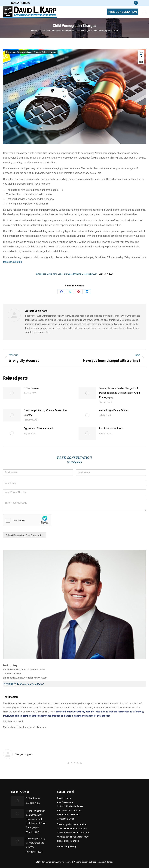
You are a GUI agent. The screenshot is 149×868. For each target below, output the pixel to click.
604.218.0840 (21, 3)
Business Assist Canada (102, 862)
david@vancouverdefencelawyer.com (28, 678)
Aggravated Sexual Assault (39, 428)
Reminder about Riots (111, 428)
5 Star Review (31, 388)
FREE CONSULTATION (123, 12)
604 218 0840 (14, 674)
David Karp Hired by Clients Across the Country (45, 413)
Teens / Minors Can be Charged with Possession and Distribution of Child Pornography (119, 393)
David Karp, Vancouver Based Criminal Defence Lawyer (31, 52)
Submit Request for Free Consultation (24, 535)
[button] (68, 763)
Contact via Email (66, 819)
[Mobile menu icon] (144, 12)
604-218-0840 (72, 815)
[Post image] (12, 393)
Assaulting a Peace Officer (114, 410)
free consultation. (13, 262)
